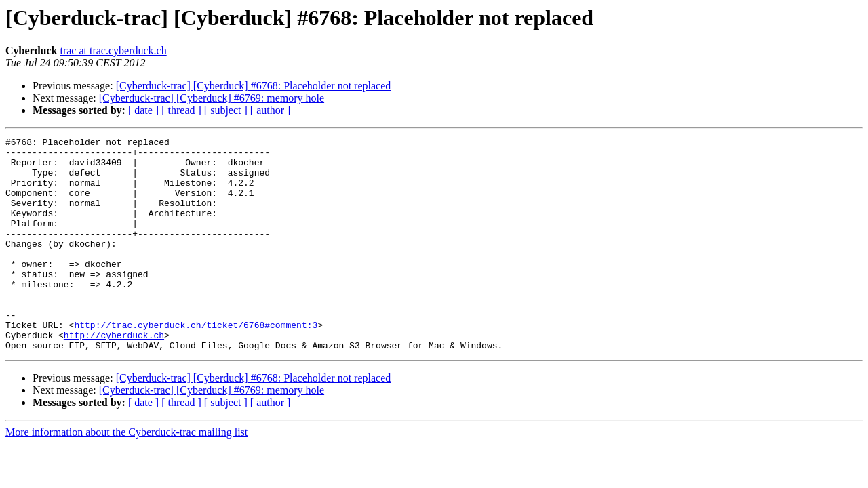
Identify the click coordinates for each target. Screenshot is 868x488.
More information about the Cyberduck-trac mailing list (126, 475)
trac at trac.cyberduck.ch (113, 50)
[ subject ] (226, 110)
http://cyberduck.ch (114, 375)
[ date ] (143, 110)
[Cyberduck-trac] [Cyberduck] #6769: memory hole (212, 98)
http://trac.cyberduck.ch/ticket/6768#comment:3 (196, 363)
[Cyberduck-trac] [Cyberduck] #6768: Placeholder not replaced (254, 86)
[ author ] (271, 110)
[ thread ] (181, 110)
